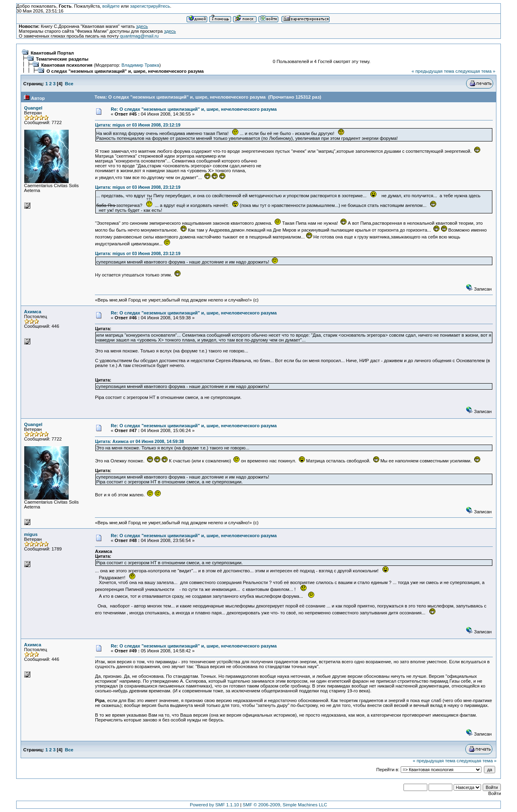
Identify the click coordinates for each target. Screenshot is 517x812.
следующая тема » (475, 71)
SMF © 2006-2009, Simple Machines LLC (285, 805)
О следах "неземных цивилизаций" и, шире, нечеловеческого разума (125, 71)
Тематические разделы (62, 59)
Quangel (33, 108)
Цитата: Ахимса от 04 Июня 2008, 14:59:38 (139, 441)
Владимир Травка (140, 65)
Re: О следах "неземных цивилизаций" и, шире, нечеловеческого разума (194, 109)
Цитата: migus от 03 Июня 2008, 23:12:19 (138, 125)
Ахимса (33, 312)
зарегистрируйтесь (150, 6)
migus (31, 534)
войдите (111, 6)
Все (69, 84)
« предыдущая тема (433, 71)
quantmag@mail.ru (139, 36)
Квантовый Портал (52, 53)
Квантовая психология (67, 65)
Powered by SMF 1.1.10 (214, 805)
